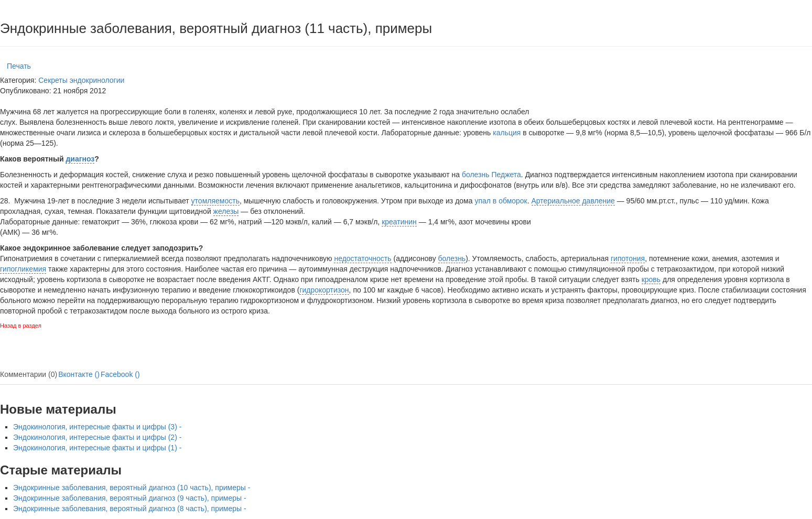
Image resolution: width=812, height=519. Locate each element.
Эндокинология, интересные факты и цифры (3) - (97, 427)
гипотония (628, 258)
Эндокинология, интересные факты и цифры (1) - (97, 448)
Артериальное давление (573, 201)
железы (226, 211)
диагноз (80, 159)
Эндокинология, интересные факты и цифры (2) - (97, 437)
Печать (19, 66)
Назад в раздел (21, 326)
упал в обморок (501, 201)
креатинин (399, 222)
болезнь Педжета (491, 175)
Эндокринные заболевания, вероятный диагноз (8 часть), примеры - (130, 509)
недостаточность (362, 258)
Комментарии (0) (29, 374)
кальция (507, 133)
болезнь (452, 258)
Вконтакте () (79, 374)
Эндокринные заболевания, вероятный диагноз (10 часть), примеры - (132, 488)
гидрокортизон (324, 290)
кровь (651, 279)
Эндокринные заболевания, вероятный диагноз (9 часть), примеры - (130, 498)
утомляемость (215, 201)
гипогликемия (23, 269)
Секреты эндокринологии (81, 80)
